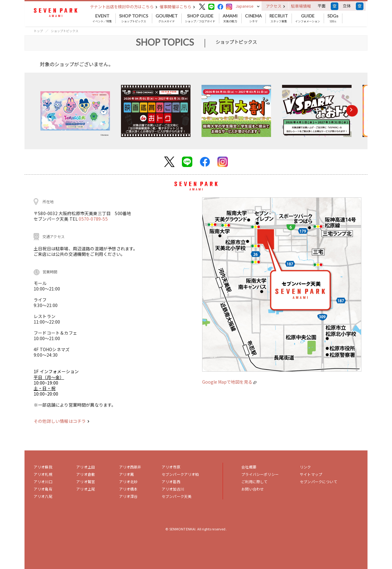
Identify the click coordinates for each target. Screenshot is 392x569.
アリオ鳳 (127, 474)
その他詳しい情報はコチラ (62, 421)
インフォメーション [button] (308, 18)
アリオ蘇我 (43, 467)
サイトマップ (311, 474)
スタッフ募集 (279, 18)
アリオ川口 (43, 482)
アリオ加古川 (173, 489)
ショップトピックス (134, 18)
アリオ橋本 (128, 489)
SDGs (333, 18)
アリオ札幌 (43, 474)
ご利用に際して (254, 482)
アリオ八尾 (43, 496)
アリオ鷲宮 (86, 482)
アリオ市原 (171, 467)
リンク (305, 467)
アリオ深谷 (128, 496)
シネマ (253, 18)
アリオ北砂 (128, 482)
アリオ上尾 (86, 489)
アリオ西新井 (130, 467)
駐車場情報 (301, 6)
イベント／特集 (102, 18)
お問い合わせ (253, 489)
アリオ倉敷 (86, 474)
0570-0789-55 (93, 219)
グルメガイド (167, 18)
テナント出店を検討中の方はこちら (124, 7)
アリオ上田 (86, 467)
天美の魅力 (230, 18)
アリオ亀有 (43, 489)
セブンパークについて (318, 482)
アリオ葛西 (171, 482)
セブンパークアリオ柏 (180, 474)
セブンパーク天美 (177, 496)
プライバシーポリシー (260, 474)
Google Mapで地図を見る (229, 382)
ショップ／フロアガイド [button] (200, 18)
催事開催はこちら (177, 7)
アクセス (275, 6)
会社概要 (249, 467)
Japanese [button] (245, 6)
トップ (38, 31)
